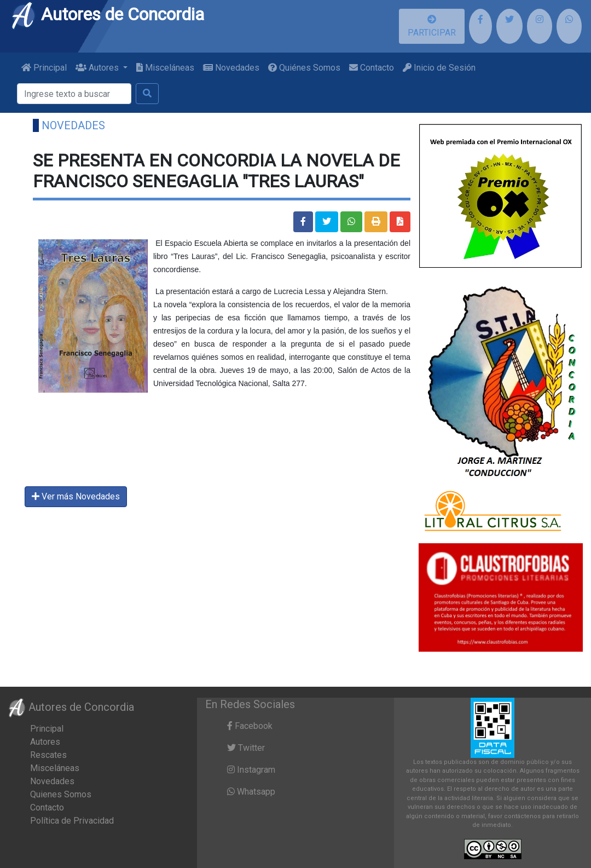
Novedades (231, 68)
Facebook (250, 726)
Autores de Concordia (107, 14)
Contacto (372, 68)
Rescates (48, 755)
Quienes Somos (61, 794)
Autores (45, 742)
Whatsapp (251, 792)
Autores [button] (98, 68)
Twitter (246, 748)
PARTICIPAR (432, 26)
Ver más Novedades (76, 496)
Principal (44, 68)
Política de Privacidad (72, 821)
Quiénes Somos (304, 68)
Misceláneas (165, 68)
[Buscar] (74, 94)
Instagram (251, 770)
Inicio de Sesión (439, 68)
